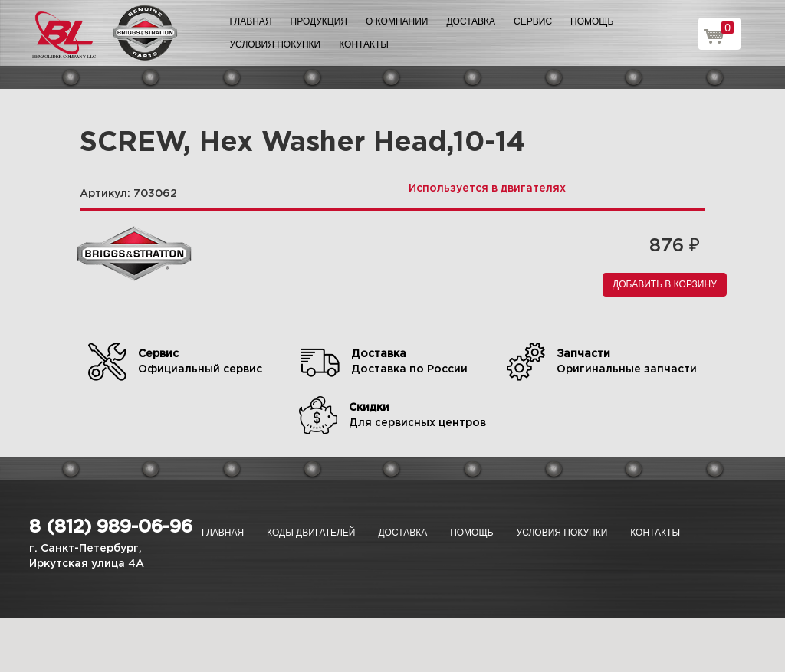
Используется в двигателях (487, 188)
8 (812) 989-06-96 (111, 527)
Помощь (592, 21)
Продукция (319, 21)
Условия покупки (276, 44)
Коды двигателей (311, 533)
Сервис (533, 21)
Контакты (364, 44)
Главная (251, 21)
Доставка (471, 21)
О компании (397, 21)
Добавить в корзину (665, 284)
